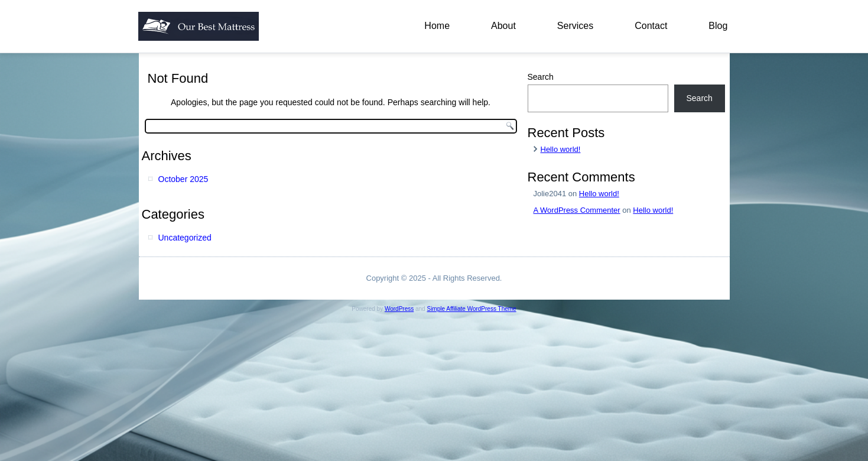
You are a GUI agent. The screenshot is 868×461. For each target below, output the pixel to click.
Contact (651, 26)
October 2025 (183, 179)
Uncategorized (185, 238)
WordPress (399, 309)
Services (575, 26)
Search (541, 77)
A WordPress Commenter (577, 210)
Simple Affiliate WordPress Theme (471, 309)
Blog (718, 26)
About (503, 26)
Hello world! (561, 149)
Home (437, 26)
